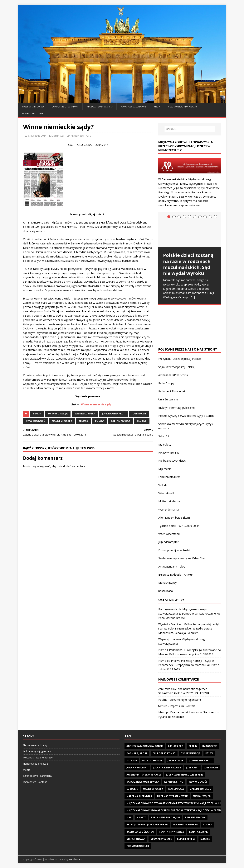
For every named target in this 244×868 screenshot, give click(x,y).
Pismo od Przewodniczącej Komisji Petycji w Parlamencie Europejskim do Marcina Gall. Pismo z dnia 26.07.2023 (189, 665)
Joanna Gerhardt (113, 414)
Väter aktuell (166, 493)
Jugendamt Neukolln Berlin (185, 775)
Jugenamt (192, 768)
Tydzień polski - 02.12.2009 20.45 (179, 526)
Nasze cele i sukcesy (33, 107)
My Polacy (165, 444)
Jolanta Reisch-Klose (167, 768)
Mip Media (165, 469)
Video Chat (199, 558)
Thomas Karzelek (138, 846)
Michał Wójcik (202, 796)
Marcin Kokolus (200, 789)
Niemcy (84, 421)
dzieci (209, 753)
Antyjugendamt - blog (172, 566)
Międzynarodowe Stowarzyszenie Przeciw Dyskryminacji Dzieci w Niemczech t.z (179, 810)
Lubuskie (132, 789)
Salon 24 (164, 436)
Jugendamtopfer (168, 542)
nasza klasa (166, 591)
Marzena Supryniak (139, 796)
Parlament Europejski (172, 391)
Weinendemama (168, 509)
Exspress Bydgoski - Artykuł (175, 575)
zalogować (43, 466)
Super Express (186, 839)
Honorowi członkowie (133, 107)
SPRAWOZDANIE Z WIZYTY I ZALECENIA (184, 693)
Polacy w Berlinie (169, 453)
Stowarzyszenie (161, 839)
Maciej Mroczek (62, 421)
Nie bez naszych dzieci (172, 461)
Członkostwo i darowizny (183, 107)
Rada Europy (166, 383)
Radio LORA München (140, 832)
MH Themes (75, 859)
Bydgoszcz (210, 746)
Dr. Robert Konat (164, 753)
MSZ (129, 817)
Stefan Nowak (121, 421)
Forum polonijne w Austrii (174, 550)
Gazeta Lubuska (85, 414)
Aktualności (77, 136)
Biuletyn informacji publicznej (176, 408)
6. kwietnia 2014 (37, 136)
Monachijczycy (167, 583)
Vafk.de (163, 485)
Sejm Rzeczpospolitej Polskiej (177, 367)
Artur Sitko (176, 746)
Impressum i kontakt (33, 114)
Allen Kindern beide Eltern (174, 518)
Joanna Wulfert (137, 768)
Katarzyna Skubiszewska (143, 782)
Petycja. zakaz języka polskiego (147, 825)
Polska (100, 421)
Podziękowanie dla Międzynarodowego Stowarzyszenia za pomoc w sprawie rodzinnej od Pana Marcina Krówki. (189, 614)
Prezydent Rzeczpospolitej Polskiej (180, 359)
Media (157, 107)
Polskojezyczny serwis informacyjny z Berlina (186, 416)
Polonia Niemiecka (185, 825)
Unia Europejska (168, 399)
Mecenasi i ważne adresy (100, 107)
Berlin (37, 414)
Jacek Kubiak (176, 760)
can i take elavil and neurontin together (183, 689)
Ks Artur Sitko (174, 782)
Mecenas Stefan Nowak (172, 796)
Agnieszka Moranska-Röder (145, 746)
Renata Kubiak (198, 832)
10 (215, 217)
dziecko (132, 760)
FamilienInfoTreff (169, 477)
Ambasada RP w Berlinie (173, 375)
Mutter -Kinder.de (169, 501)
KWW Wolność (35, 421)
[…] (193, 297)
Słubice (142, 421)
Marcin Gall (58, 136)
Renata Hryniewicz (171, 832)
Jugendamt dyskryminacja (144, 775)
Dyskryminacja (58, 414)
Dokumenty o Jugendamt (65, 107)
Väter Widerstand (169, 534)
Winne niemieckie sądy (96, 404)
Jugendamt (139, 414)
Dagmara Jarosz (137, 753)
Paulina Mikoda (195, 817)
